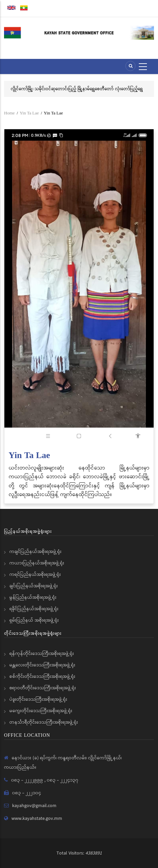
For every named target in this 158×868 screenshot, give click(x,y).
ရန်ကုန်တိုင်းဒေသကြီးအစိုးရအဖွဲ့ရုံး (42, 654)
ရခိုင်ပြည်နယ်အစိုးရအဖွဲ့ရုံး (34, 609)
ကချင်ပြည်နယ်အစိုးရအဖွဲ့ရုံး (35, 552)
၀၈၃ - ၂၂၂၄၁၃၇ (63, 780)
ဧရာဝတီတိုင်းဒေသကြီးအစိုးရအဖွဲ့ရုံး (43, 688)
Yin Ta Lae (29, 113)
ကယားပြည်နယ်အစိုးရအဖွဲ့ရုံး (37, 563)
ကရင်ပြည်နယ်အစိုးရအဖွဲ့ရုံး (35, 575)
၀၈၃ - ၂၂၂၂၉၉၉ (28, 780)
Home (9, 113)
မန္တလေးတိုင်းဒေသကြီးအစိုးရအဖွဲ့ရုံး (42, 665)
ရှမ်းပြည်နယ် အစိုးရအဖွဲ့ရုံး (34, 620)
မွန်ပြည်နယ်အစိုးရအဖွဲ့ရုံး (33, 597)
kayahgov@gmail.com (34, 806)
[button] (79, 287)
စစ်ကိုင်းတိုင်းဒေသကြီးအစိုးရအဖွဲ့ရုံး (42, 676)
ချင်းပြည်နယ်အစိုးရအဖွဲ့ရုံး (34, 586)
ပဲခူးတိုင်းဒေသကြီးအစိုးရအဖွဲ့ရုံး (38, 699)
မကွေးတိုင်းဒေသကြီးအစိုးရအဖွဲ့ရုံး (41, 711)
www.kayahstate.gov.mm (37, 819)
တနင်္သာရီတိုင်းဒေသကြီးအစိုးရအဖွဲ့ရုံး (44, 722)
